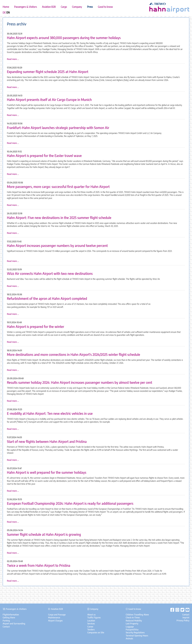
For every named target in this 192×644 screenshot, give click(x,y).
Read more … (13, 59)
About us (91, 615)
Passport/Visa (132, 630)
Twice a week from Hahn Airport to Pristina (39, 565)
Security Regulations (135, 633)
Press (90, 7)
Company (77, 7)
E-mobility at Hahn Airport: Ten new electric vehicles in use (50, 413)
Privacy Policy (183, 620)
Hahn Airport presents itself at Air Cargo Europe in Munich (49, 100)
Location (91, 621)
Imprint (186, 618)
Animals (129, 639)
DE (4, 12)
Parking (6, 621)
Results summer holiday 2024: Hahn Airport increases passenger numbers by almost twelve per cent (80, 382)
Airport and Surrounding (14, 624)
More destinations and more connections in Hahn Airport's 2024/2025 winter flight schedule (74, 354)
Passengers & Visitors (26, 7)
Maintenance (54, 618)
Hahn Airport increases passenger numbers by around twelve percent (57, 246)
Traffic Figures (94, 618)
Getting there (9, 618)
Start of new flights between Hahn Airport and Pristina (47, 441)
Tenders (91, 630)
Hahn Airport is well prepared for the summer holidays (47, 472)
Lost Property (132, 624)
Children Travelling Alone (137, 615)
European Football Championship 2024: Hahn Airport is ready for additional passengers (70, 503)
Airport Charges (55, 621)
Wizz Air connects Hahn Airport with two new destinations (50, 273)
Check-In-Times (133, 618)
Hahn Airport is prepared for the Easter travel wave (44, 156)
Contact (6, 627)
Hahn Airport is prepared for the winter (36, 327)
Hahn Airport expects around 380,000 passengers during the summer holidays (64, 38)
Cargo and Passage (57, 615)
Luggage (130, 627)
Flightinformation (11, 615)
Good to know (105, 7)
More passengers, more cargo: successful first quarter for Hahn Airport (58, 187)
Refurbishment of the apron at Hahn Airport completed (47, 298)
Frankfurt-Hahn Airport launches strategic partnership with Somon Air (58, 128)
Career (90, 627)
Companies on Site (96, 633)
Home (6, 7)
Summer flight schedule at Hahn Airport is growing (44, 534)
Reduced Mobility (134, 621)
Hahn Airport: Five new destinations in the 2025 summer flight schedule (59, 218)
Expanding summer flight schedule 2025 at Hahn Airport (48, 72)
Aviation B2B (49, 7)
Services (91, 624)
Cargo (64, 7)
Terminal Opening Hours (137, 636)
